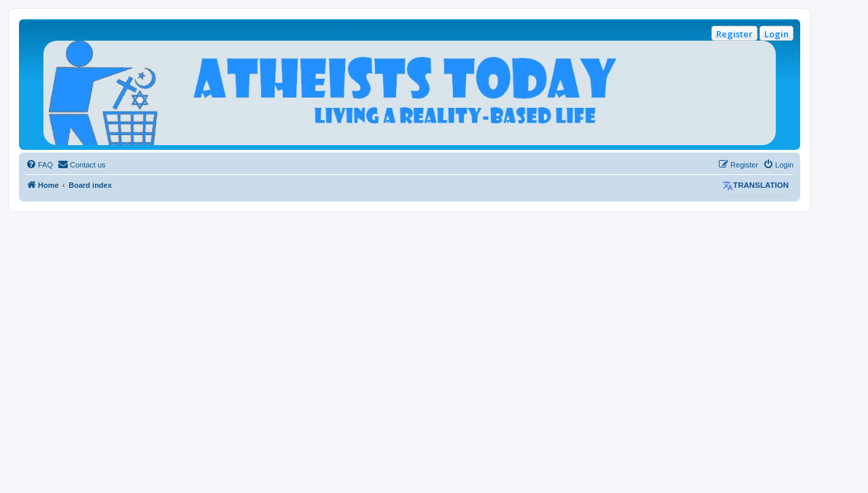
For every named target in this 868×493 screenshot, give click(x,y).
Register (734, 34)
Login (776, 34)
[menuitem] (39, 165)
